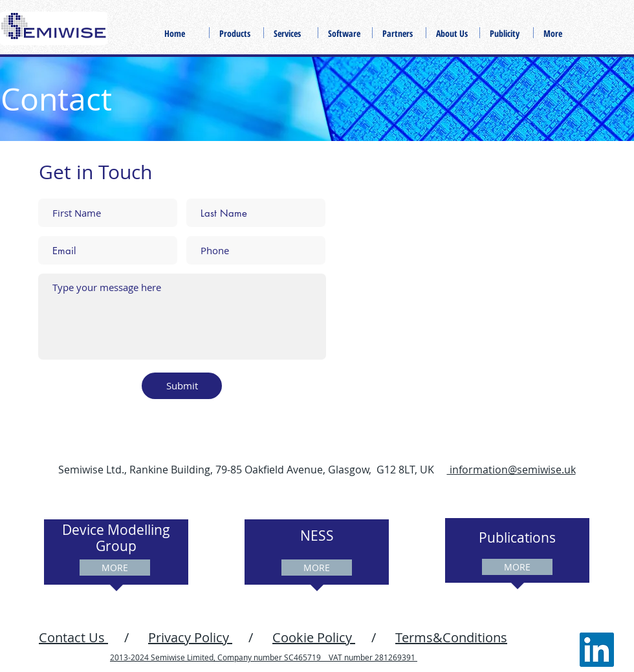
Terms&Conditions (451, 637)
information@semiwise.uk (511, 470)
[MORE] (115, 568)
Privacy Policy (190, 637)
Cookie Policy (314, 637)
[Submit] (182, 386)
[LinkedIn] (597, 650)
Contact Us (73, 637)
